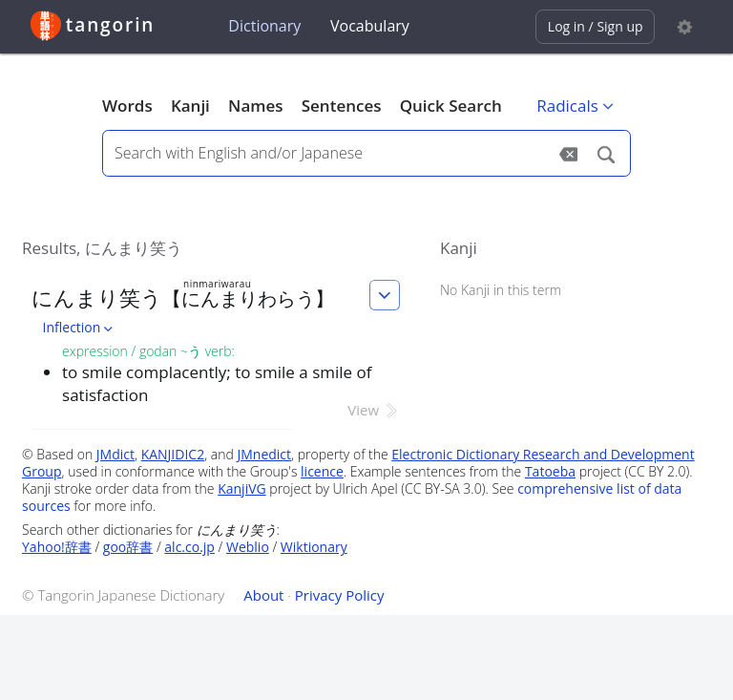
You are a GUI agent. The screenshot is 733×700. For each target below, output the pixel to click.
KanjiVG (242, 488)
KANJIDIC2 (173, 454)
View (374, 410)
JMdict (115, 454)
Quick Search (451, 106)
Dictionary (264, 26)
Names (255, 106)
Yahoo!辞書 (57, 547)
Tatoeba (550, 471)
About (263, 595)
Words (127, 106)
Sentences (342, 106)
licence (322, 471)
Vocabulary (370, 26)
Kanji (190, 106)
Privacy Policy (340, 595)
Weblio (248, 547)
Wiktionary (314, 547)
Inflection (80, 327)
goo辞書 (128, 547)
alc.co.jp (189, 547)
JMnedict (264, 454)
